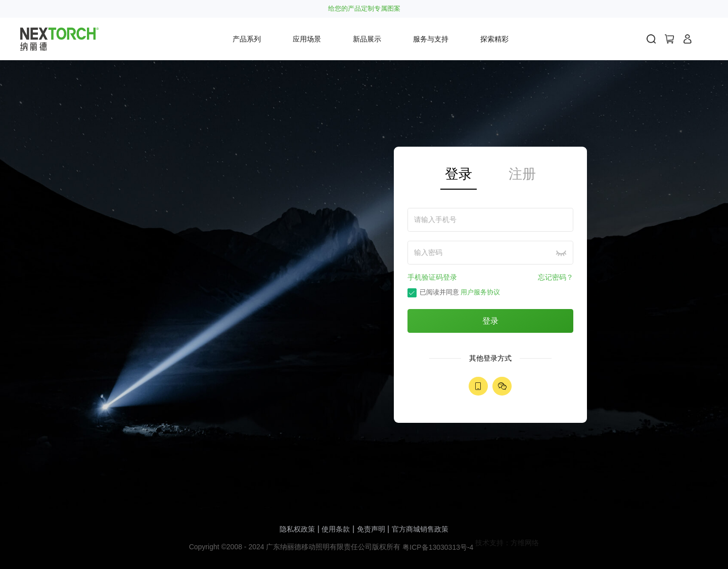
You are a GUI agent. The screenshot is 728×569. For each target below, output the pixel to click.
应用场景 (307, 39)
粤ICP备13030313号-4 (438, 547)
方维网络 (525, 543)
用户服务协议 (480, 292)
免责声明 (371, 529)
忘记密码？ (556, 277)
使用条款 (336, 529)
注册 (522, 174)
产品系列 (247, 39)
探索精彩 (494, 39)
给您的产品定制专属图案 (364, 9)
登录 (459, 174)
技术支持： (493, 543)
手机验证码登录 (432, 277)
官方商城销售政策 (420, 529)
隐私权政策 (297, 529)
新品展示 (367, 39)
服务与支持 (431, 39)
